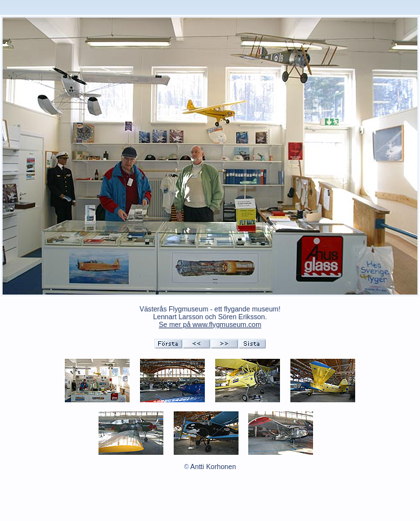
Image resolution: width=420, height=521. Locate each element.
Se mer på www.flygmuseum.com (210, 324)
